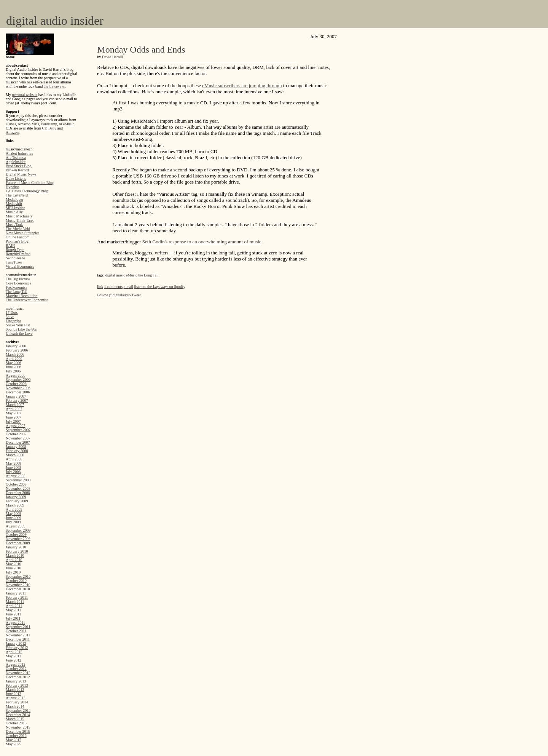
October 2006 (16, 384)
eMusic (69, 124)
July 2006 (13, 371)
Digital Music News (21, 174)
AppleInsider (16, 162)
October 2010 (16, 581)
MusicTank (14, 225)
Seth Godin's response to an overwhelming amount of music (202, 242)
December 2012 (18, 677)
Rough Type (15, 250)
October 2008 (16, 484)
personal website (25, 95)
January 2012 (16, 643)
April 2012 (14, 652)
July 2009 (13, 522)
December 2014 (18, 715)
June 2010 (14, 568)
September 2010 (18, 576)
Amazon (12, 132)
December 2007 (18, 442)
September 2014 (18, 710)
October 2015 (16, 723)
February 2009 (17, 501)
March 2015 (15, 719)
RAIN (10, 245)
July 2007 (13, 421)
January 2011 (16, 593)
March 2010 (15, 555)
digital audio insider (55, 21)
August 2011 (15, 623)
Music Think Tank (20, 220)
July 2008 (13, 472)
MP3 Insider (15, 208)
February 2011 (17, 597)
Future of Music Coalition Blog (30, 183)
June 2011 (13, 614)
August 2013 (15, 698)
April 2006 (14, 359)
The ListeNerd (17, 195)
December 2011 (18, 639)
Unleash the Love (19, 333)
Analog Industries (19, 153)
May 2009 (14, 514)
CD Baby (49, 128)
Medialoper (14, 199)
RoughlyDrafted (18, 254)
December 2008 (18, 493)
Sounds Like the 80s (21, 329)
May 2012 (14, 656)
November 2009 (18, 539)
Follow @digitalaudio (114, 295)
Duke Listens (16, 178)
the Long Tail (148, 275)
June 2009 (14, 518)
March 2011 (15, 602)
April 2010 (14, 560)
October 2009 (16, 535)
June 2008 (14, 468)
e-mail (129, 287)
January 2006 (16, 346)
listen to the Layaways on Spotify (160, 287)
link (100, 287)
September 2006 (18, 380)
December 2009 (18, 543)
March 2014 (15, 706)
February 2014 (17, 702)
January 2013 (16, 681)
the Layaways (54, 86)
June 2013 (14, 694)
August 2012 (15, 664)
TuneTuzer (14, 262)
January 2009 (16, 497)
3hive (10, 317)
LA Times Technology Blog (27, 191)
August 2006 (15, 375)
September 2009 (18, 530)
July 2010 (13, 572)
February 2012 (17, 648)
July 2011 (13, 618)
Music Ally (14, 212)
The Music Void (18, 229)
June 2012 (14, 660)
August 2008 (15, 476)
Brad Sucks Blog (19, 166)
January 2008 (16, 447)
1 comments (113, 287)
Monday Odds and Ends (141, 50)
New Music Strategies (22, 233)
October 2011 (16, 631)
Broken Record (17, 170)
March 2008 (15, 455)
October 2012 (16, 669)
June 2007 (14, 417)
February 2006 (17, 350)
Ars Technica (16, 157)
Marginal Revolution (22, 296)
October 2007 (16, 434)
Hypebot (12, 187)
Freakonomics (17, 287)
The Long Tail (17, 292)
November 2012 (18, 673)
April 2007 (14, 409)
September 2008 (18, 480)
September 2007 (18, 430)
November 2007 (18, 438)
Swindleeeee (15, 258)
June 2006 (14, 367)
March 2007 (15, 405)
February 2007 (17, 400)
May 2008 (14, 463)
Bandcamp (49, 124)
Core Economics (18, 283)
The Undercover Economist (27, 300)
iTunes (11, 124)
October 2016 (16, 736)
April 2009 (14, 509)
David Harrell (112, 57)
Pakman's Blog (17, 241)
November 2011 (18, 635)
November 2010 (18, 585)
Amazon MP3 (28, 124)
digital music (115, 275)
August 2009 (15, 526)
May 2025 (14, 744)
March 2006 (15, 354)
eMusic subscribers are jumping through (242, 86)
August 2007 (15, 426)
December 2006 (18, 392)
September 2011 (18, 627)
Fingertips (14, 321)
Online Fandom (18, 237)
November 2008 (18, 488)
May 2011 (13, 610)
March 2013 (15, 690)
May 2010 (14, 564)
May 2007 (14, 413)
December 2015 (18, 731)
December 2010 (18, 589)
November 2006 (18, 388)
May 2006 (14, 363)
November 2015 (18, 727)
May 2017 (14, 740)
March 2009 (15, 505)
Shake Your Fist (18, 325)
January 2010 (16, 547)
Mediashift (14, 204)
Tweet (136, 295)
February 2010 (17, 551)
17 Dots (12, 312)
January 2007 (16, 396)
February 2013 (17, 685)
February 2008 (17, 451)
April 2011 (14, 606)
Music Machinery (19, 216)
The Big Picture (18, 279)
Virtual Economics (20, 266)
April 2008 (14, 459)
